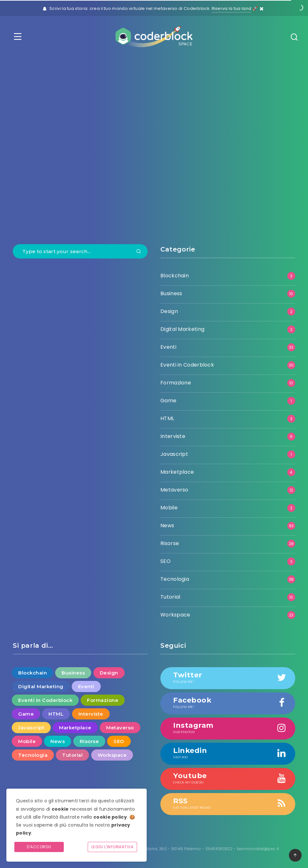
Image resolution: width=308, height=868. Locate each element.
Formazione (176, 383)
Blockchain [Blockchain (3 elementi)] (33, 673)
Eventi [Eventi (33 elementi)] (86, 686)
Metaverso (174, 490)
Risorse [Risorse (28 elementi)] (89, 741)
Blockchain (175, 276)
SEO (165, 561)
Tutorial (170, 597)
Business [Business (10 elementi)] (73, 673)
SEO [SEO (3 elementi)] (119, 741)
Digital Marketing (182, 329)
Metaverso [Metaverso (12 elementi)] (120, 728)
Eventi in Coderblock (187, 365)
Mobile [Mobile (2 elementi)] (27, 741)
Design (169, 311)
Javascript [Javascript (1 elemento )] (31, 728)
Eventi (168, 347)
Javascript (174, 454)
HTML (167, 418)
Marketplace (177, 472)
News (167, 525)
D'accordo (39, 847)
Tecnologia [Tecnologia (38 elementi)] (33, 755)
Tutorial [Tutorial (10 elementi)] (72, 755)
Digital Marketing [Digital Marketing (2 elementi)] (41, 686)
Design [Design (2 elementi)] (109, 673)
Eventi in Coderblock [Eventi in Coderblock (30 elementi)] (45, 700)
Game (168, 401)
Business (171, 293)
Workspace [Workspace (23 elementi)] (112, 755)
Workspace (175, 615)
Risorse (170, 543)
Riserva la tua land (232, 8)
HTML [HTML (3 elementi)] (56, 714)
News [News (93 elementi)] (58, 741)
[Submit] (139, 252)
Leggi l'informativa (113, 847)
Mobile (169, 508)
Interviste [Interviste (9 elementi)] (91, 714)
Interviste (173, 436)
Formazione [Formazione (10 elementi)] (103, 700)
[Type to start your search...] (80, 251)
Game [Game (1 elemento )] (26, 714)
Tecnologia (175, 579)
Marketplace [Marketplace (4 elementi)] (75, 728)
